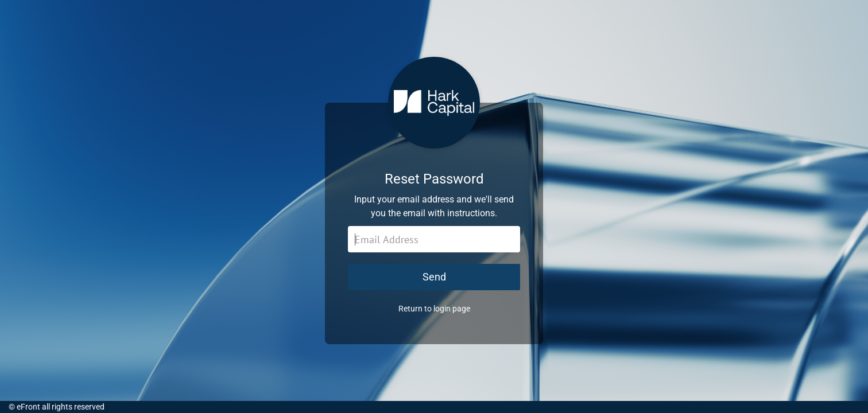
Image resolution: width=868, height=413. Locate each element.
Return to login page (434, 309)
